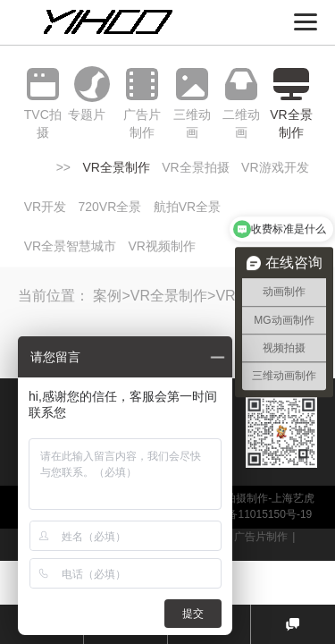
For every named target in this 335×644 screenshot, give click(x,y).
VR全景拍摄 (195, 167)
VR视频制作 (162, 246)
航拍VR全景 (187, 207)
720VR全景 (110, 207)
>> (63, 167)
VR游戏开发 (275, 167)
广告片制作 (261, 537)
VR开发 (45, 207)
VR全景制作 (116, 167)
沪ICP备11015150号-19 (255, 514)
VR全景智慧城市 (70, 246)
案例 (107, 296)
